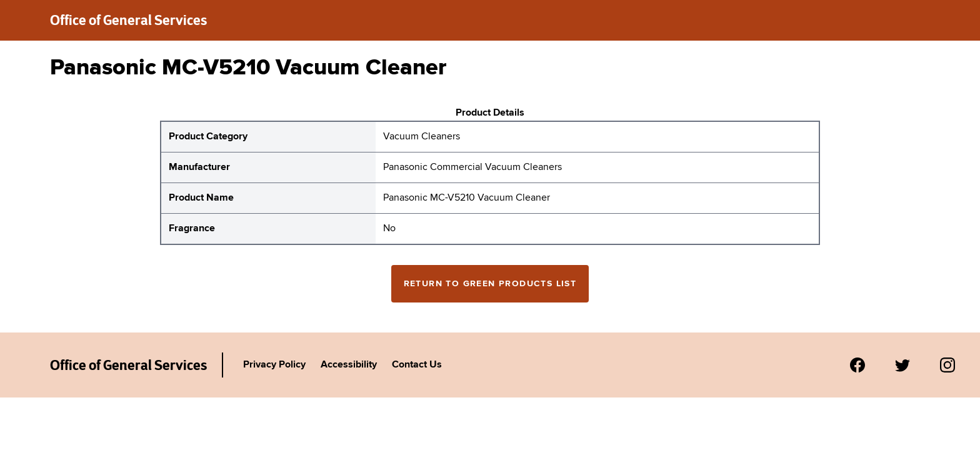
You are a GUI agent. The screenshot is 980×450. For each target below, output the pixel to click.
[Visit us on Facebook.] (857, 365)
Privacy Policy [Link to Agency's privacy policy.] (274, 365)
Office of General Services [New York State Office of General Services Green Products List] (128, 365)
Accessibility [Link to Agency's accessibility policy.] (349, 365)
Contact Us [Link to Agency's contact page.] (417, 365)
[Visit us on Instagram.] (947, 365)
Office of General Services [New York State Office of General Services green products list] (128, 20)
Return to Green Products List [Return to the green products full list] (490, 284)
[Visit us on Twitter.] (902, 365)
